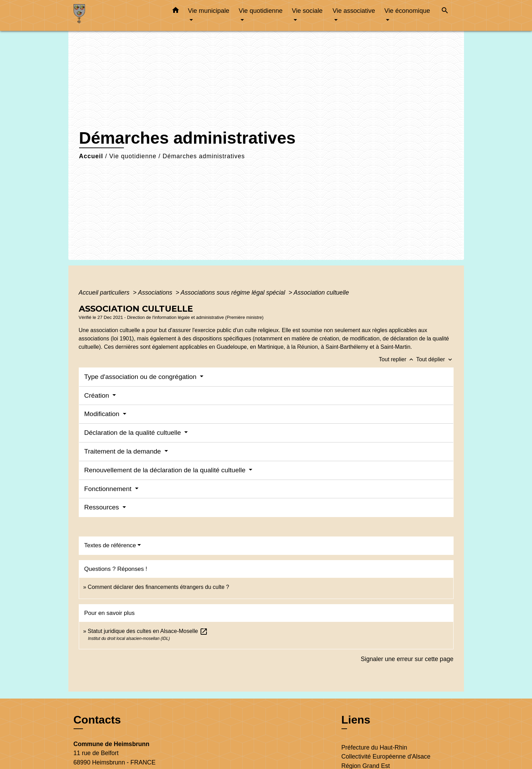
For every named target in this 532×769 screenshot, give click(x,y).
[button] (176, 11)
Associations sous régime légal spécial (234, 293)
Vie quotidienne (133, 156)
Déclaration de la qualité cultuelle (134, 433)
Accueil (91, 156)
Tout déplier (435, 359)
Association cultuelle (321, 293)
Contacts (97, 720)
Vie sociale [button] (307, 11)
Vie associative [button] (354, 11)
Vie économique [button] (407, 11)
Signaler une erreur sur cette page (407, 659)
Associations (156, 293)
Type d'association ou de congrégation (141, 377)
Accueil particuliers (105, 293)
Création (98, 395)
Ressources (103, 507)
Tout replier (398, 359)
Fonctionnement (109, 489)
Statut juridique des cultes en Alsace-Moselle (148, 631)
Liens (356, 720)
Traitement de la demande (124, 451)
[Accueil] (117, 15)
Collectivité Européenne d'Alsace (386, 757)
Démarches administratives (204, 156)
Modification (103, 414)
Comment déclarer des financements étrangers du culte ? (158, 587)
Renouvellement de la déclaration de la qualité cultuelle (166, 470)
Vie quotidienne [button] (261, 11)
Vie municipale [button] (209, 11)
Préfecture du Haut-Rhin (374, 747)
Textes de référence (110, 545)
